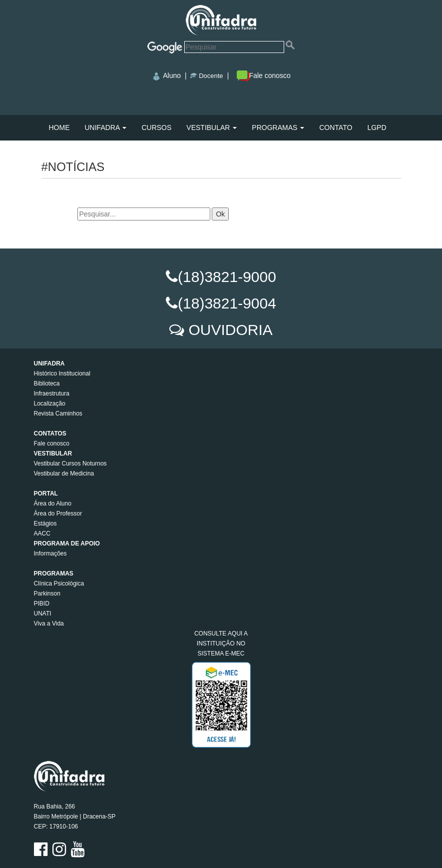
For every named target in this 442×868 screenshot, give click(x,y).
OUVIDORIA (230, 330)
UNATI (43, 613)
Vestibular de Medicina (64, 473)
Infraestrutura (52, 393)
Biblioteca (47, 383)
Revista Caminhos (58, 413)
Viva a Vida (49, 623)
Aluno (172, 75)
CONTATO (336, 127)
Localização (50, 403)
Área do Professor (58, 513)
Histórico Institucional (62, 373)
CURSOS (156, 127)
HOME (59, 127)
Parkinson (47, 593)
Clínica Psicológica (59, 583)
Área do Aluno (53, 503)
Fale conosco (264, 75)
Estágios (45, 523)
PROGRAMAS (278, 127)
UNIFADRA (106, 127)
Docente (211, 76)
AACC (42, 533)
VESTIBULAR (212, 127)
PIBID (42, 603)
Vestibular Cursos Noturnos (70, 463)
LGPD (377, 127)
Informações (50, 553)
